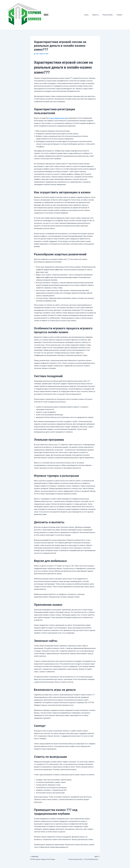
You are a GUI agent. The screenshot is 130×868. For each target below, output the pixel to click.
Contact (120, 15)
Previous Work (109, 15)
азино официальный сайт (60, 118)
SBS (46, 15)
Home (89, 15)
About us (98, 15)
